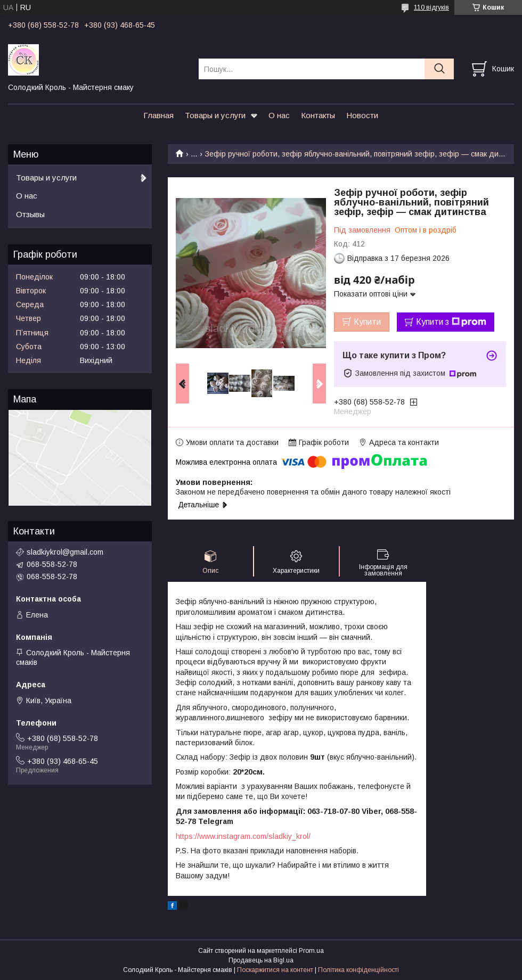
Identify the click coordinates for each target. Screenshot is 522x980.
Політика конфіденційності (358, 970)
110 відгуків (431, 7)
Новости (362, 115)
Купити (367, 322)
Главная (158, 115)
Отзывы (30, 214)
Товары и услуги (215, 115)
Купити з (451, 322)
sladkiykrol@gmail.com (65, 552)
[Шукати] (439, 69)
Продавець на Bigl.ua (261, 960)
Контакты (318, 115)
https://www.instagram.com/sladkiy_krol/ (243, 836)
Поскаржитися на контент (275, 970)
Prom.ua (311, 951)
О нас (279, 115)
